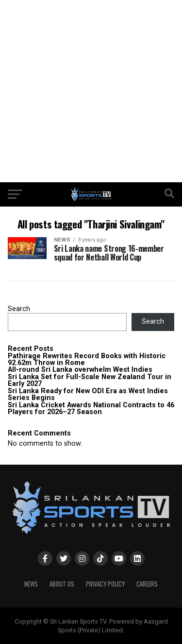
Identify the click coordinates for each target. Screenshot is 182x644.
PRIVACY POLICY (105, 584)
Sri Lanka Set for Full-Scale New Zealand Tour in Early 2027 (90, 380)
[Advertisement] (91, 91)
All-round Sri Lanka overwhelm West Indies (80, 370)
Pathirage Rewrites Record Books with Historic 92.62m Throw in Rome (87, 359)
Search (19, 309)
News (31, 584)
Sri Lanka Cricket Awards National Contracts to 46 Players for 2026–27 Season (91, 409)
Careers (147, 584)
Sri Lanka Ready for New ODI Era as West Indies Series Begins (88, 394)
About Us (62, 584)
